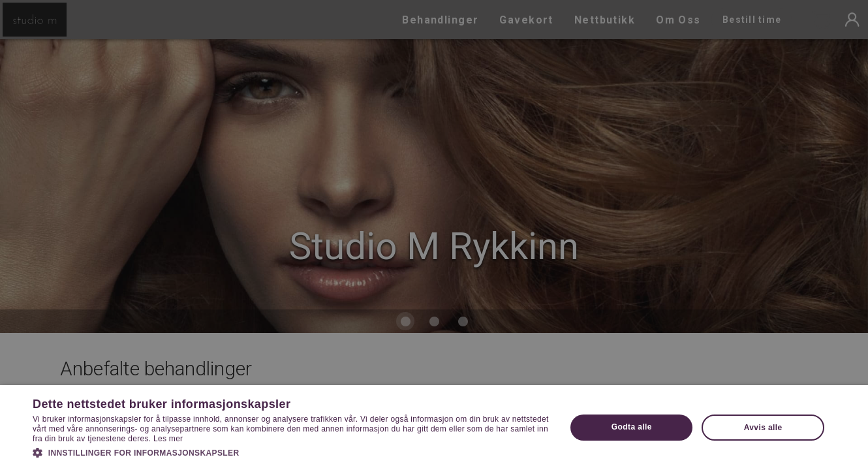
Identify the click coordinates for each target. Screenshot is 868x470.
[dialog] (434, 235)
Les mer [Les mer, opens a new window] (168, 439)
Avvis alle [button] (763, 428)
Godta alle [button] (632, 427)
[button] (291, 452)
